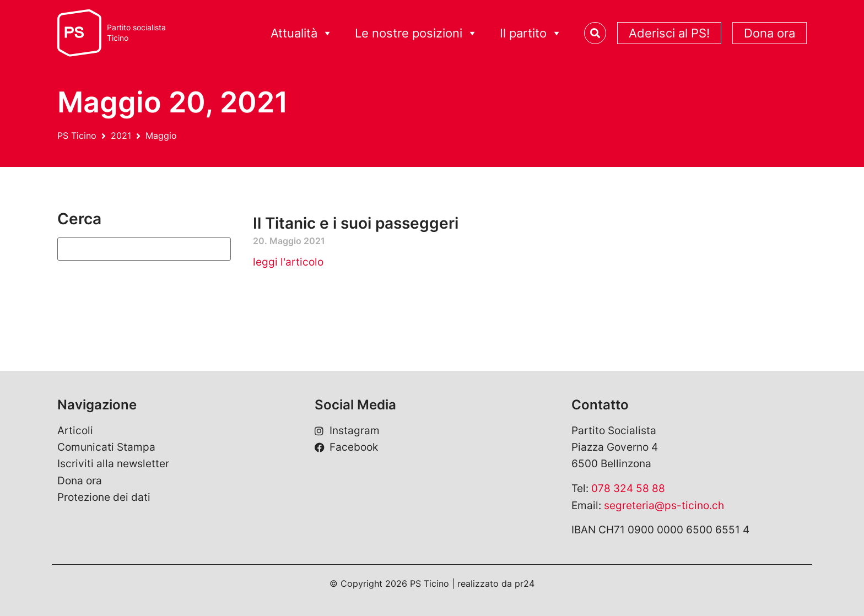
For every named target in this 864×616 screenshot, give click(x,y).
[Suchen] (144, 249)
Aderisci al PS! (669, 33)
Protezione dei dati (104, 497)
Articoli (75, 431)
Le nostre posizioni (416, 33)
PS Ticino (77, 136)
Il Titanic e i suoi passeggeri (356, 223)
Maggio (161, 136)
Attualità (302, 33)
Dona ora (769, 33)
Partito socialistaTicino (136, 33)
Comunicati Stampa (106, 447)
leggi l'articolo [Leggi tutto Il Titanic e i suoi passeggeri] (288, 262)
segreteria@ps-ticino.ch (664, 506)
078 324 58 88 (628, 488)
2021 (121, 136)
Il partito (531, 33)
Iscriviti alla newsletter (113, 464)
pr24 (525, 583)
